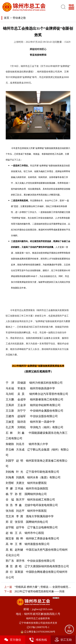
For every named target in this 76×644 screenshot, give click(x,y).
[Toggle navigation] (72, 7)
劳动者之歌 (19, 18)
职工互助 (63, 640)
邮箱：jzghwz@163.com (38, 609)
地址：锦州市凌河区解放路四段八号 (38, 614)
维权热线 (38, 640)
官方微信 (13, 640)
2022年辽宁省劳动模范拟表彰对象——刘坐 (40, 591)
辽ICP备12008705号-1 (38, 627)
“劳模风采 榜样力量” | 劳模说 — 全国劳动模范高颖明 (43, 587)
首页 (7, 18)
